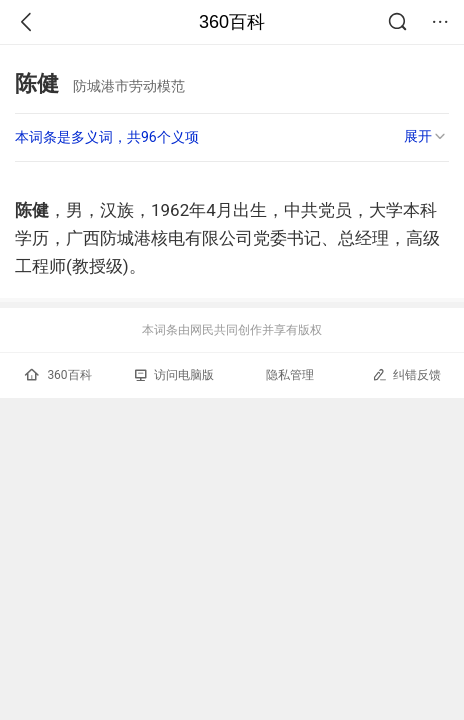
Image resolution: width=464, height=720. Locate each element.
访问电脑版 (174, 375)
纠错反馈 (406, 374)
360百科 (232, 22)
